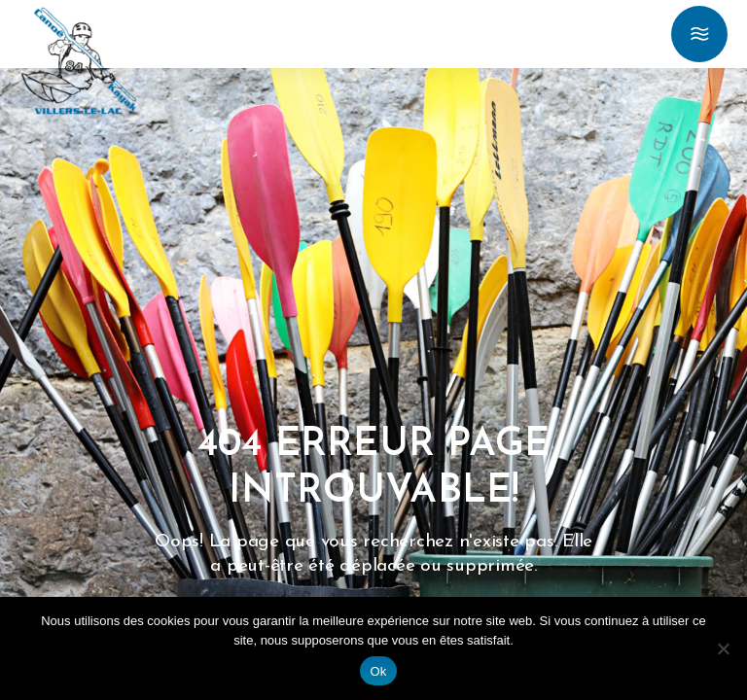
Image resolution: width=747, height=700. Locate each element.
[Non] (723, 648)
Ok (378, 671)
